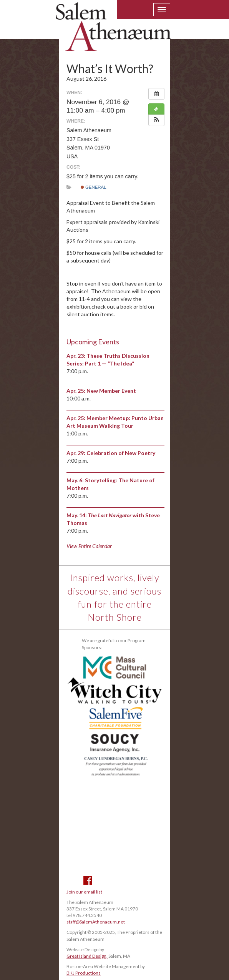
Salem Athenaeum (113, 32)
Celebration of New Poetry (121, 453)
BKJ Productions (84, 973)
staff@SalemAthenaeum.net (96, 922)
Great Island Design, (87, 956)
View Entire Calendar (89, 546)
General (94, 187)
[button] (156, 120)
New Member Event (111, 391)
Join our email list (84, 892)
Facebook (88, 880)
